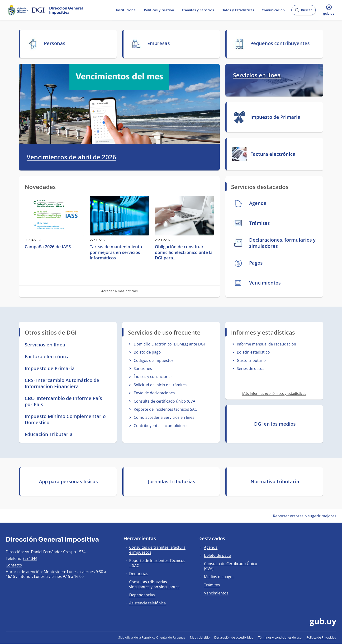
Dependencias (142, 595)
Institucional (126, 10)
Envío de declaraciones (154, 393)
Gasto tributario (251, 360)
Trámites (212, 585)
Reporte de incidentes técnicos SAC (165, 409)
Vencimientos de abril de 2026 (71, 157)
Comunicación (273, 10)
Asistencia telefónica (147, 603)
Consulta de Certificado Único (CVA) (231, 566)
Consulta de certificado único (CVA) (165, 401)
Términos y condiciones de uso (280, 637)
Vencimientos (216, 593)
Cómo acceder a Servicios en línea (164, 417)
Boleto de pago (147, 352)
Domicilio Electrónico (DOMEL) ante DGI (169, 344)
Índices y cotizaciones (153, 377)
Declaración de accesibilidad (234, 637)
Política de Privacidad (321, 637)
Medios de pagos (219, 577)
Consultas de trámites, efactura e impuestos (157, 550)
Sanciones (143, 368)
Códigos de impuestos (154, 360)
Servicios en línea (257, 75)
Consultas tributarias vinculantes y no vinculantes (154, 584)
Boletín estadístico (253, 352)
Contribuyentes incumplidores (161, 426)
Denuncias (139, 574)
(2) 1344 (30, 558)
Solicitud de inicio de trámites (160, 385)
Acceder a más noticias (119, 291)
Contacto (14, 565)
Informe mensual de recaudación (266, 344)
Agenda (211, 547)
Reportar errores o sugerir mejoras (305, 516)
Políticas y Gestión (159, 10)
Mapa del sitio (200, 637)
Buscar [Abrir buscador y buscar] (303, 11)
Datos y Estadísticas (238, 10)
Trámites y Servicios (198, 10)
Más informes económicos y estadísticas (274, 393)
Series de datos (251, 368)
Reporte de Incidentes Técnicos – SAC (157, 563)
